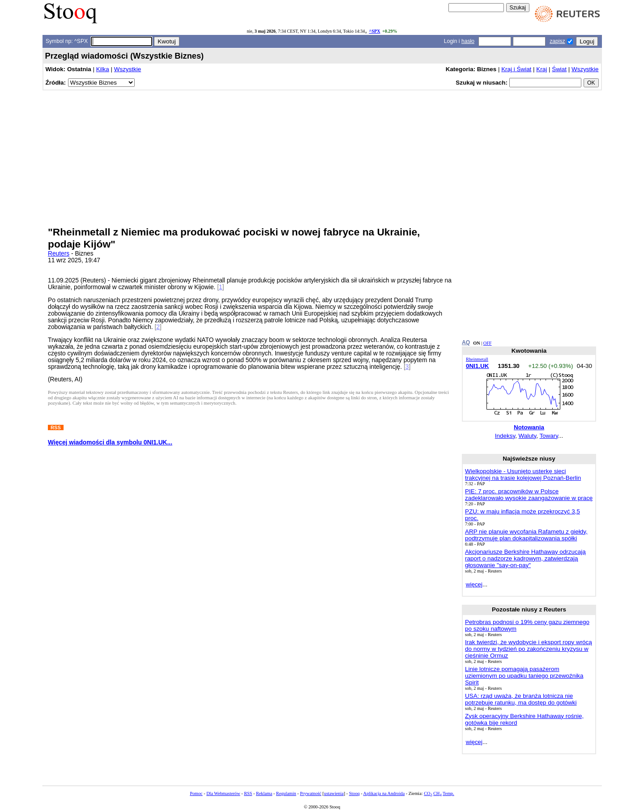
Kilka (103, 69)
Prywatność (311, 793)
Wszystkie (128, 69)
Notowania (529, 427)
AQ (466, 342)
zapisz (557, 41)
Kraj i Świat (516, 69)
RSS (248, 793)
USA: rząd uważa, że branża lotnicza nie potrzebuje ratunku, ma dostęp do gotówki (521, 699)
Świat (559, 69)
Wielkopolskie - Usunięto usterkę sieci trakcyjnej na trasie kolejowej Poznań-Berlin (523, 474)
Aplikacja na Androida (384, 793)
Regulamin (286, 793)
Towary (549, 436)
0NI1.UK (478, 366)
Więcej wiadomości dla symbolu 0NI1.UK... (110, 442)
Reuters (59, 254)
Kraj (542, 69)
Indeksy (505, 436)
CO (428, 793)
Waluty (528, 436)
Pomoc (196, 793)
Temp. (448, 793)
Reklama (264, 793)
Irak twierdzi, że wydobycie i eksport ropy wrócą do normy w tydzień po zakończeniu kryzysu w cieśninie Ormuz (529, 649)
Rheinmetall (477, 359)
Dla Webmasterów (223, 793)
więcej (474, 584)
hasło (468, 41)
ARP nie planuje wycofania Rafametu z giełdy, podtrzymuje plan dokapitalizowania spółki (526, 535)
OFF (488, 343)
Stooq (354, 793)
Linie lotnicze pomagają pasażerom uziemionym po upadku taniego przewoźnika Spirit (524, 676)
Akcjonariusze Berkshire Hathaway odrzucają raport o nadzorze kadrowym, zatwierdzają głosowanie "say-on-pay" (525, 558)
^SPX (374, 31)
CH (437, 793)
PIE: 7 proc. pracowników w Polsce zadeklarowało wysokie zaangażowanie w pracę (529, 495)
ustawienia (334, 793)
